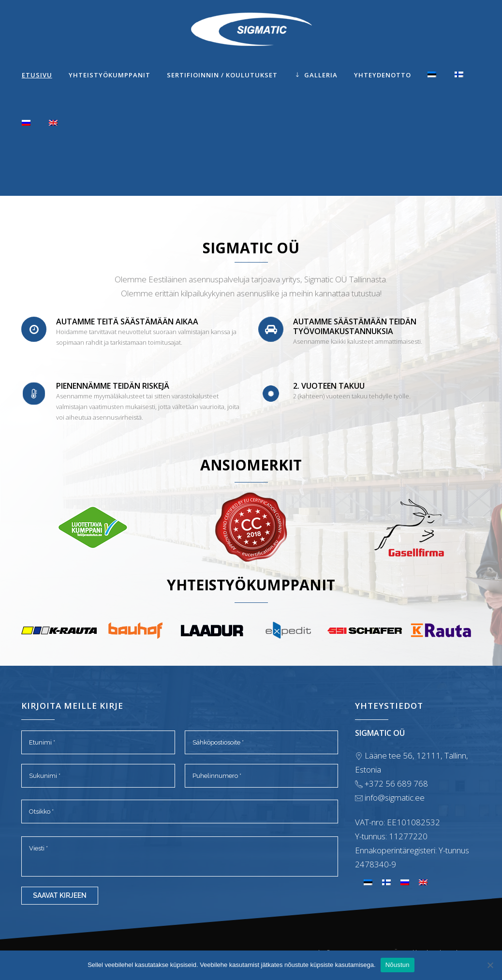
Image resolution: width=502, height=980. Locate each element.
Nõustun (398, 965)
